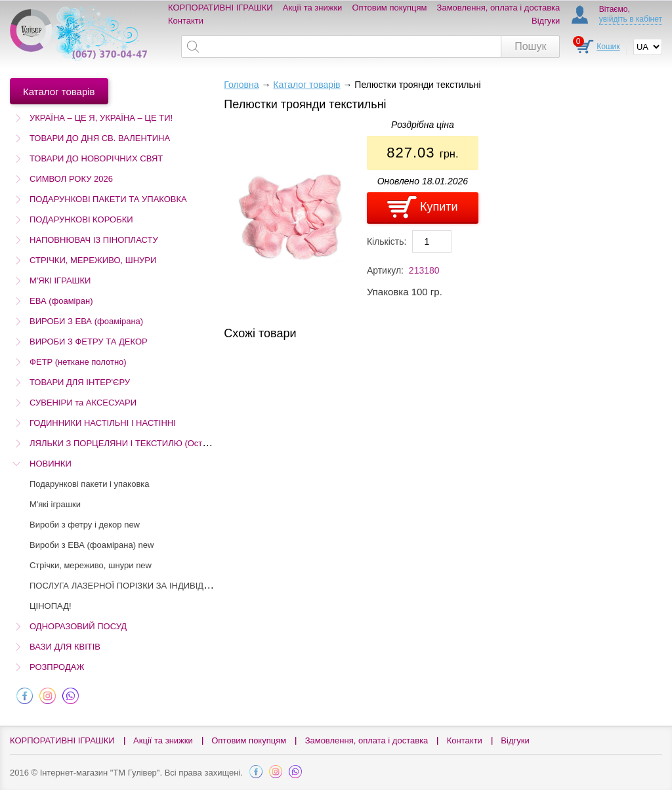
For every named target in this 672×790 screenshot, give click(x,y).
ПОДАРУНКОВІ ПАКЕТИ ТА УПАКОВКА (108, 199)
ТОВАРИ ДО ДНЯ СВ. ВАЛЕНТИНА (100, 138)
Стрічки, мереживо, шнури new (91, 565)
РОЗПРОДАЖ (57, 667)
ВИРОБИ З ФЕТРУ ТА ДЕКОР (89, 342)
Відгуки (546, 21)
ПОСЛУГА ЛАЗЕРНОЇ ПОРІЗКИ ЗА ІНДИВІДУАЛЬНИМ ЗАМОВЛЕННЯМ (172, 586)
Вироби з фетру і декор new (85, 525)
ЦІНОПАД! (51, 606)
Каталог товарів (306, 85)
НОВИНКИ (51, 464)
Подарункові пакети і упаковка (90, 484)
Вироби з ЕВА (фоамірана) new (92, 545)
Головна (241, 85)
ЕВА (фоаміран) (61, 301)
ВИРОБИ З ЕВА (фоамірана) (86, 321)
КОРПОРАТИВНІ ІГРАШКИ (220, 8)
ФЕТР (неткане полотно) (78, 362)
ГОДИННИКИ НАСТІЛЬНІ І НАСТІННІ (103, 423)
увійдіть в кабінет (631, 19)
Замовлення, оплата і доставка (499, 8)
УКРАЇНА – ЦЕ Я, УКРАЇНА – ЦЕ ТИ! (101, 118)
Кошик (608, 47)
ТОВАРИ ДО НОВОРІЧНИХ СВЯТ (96, 158)
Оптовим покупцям (390, 8)
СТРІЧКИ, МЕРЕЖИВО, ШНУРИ (93, 260)
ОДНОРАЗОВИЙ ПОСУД (78, 626)
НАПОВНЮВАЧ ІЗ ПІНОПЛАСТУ (94, 240)
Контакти (186, 21)
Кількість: (387, 241)
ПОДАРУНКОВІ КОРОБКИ (81, 219)
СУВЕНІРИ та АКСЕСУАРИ (83, 403)
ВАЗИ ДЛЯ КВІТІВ (65, 647)
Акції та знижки (313, 8)
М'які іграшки (55, 504)
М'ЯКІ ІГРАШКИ (60, 281)
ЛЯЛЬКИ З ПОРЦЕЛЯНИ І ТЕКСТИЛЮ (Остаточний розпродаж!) (157, 443)
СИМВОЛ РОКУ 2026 (71, 179)
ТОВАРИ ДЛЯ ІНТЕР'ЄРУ (80, 382)
